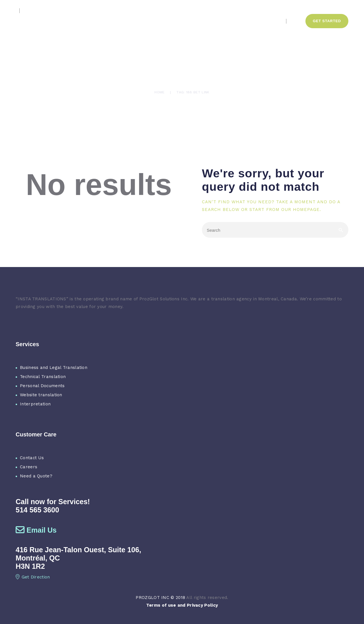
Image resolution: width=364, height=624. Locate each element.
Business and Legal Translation (54, 368)
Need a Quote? (36, 476)
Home (159, 92)
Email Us (36, 530)
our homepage (300, 210)
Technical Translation (43, 377)
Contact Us (32, 458)
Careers (29, 467)
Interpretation (35, 404)
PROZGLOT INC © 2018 (160, 598)
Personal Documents (42, 386)
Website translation (41, 395)
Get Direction (33, 577)
